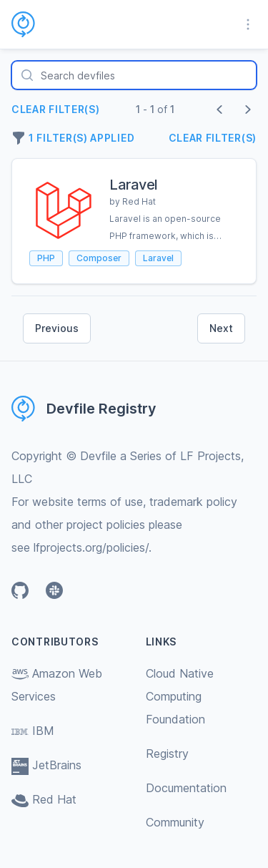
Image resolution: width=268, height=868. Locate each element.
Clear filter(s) (56, 109)
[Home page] (32, 24)
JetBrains (46, 765)
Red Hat (44, 799)
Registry (167, 754)
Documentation (186, 788)
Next (221, 328)
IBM (33, 731)
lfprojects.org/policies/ (91, 547)
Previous (57, 328)
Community (175, 822)
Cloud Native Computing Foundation (180, 696)
